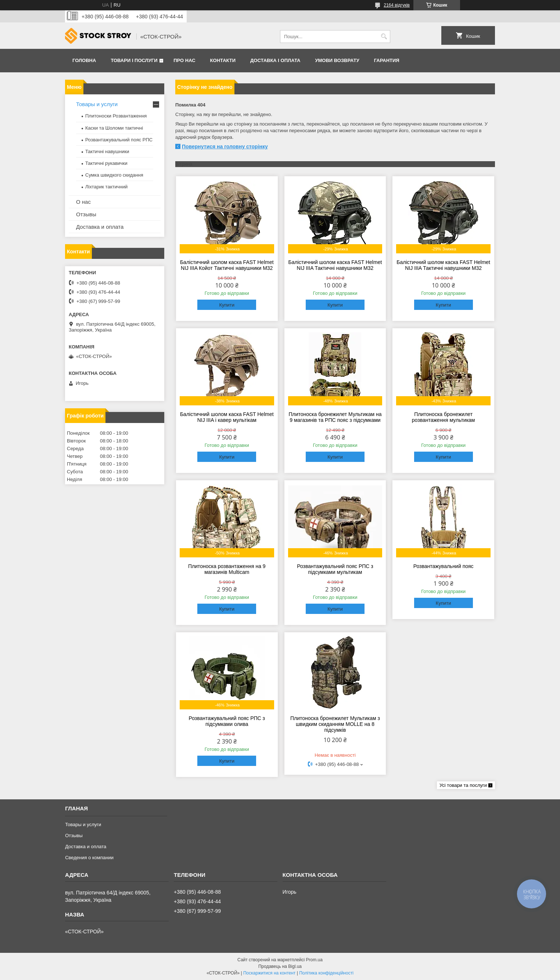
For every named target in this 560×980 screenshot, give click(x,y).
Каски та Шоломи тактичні (114, 128)
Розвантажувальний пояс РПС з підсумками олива (227, 721)
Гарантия (387, 60)
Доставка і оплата (275, 60)
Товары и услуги (97, 104)
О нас (83, 202)
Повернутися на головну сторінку (225, 147)
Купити (227, 305)
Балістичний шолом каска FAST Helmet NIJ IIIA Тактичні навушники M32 (335, 265)
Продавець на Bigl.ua (280, 966)
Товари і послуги (134, 60)
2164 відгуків (397, 5)
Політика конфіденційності (326, 973)
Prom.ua (314, 960)
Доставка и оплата (100, 227)
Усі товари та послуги (463, 785)
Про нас (184, 60)
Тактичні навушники (107, 151)
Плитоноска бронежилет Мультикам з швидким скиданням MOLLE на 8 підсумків (335, 724)
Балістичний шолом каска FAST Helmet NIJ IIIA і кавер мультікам (227, 417)
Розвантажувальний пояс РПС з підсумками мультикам (335, 569)
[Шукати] (384, 37)
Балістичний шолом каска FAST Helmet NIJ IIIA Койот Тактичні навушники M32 (227, 265)
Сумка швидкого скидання (114, 175)
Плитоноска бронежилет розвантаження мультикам (444, 417)
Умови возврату (337, 60)
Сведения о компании (89, 858)
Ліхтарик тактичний (106, 187)
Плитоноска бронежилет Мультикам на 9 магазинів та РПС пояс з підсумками (335, 417)
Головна (84, 60)
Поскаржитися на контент (269, 973)
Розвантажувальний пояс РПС (119, 140)
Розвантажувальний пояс (444, 566)
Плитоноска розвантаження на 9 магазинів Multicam (227, 569)
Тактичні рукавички (106, 163)
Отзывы (86, 214)
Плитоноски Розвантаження (116, 116)
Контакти (223, 60)
